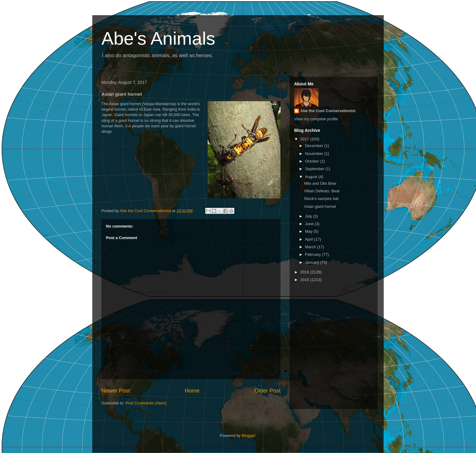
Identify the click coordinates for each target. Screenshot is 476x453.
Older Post (267, 391)
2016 (305, 272)
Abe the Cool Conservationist (328, 111)
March (311, 247)
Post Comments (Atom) (146, 403)
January (313, 262)
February (314, 254)
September (315, 169)
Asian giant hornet (320, 206)
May (309, 231)
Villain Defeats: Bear (322, 191)
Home (192, 391)
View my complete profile (316, 119)
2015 (305, 280)
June (310, 224)
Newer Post (116, 391)
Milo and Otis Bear (320, 183)
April (310, 239)
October (313, 161)
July (309, 216)
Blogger (248, 436)
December (315, 146)
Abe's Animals (158, 38)
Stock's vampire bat (321, 199)
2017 (305, 139)
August (312, 177)
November (315, 154)
